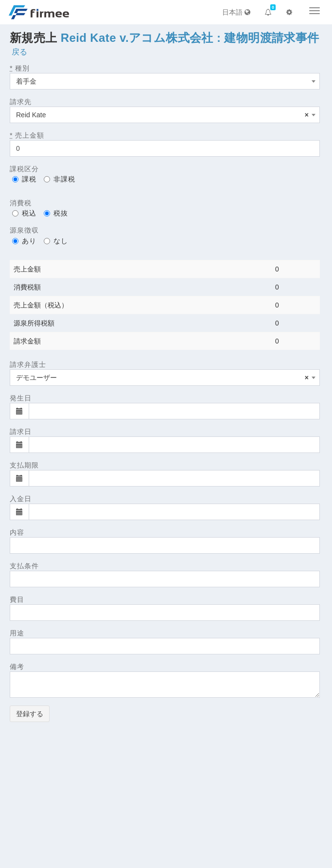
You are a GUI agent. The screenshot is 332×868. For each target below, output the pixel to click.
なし (56, 241)
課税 (24, 179)
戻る (20, 52)
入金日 (21, 499)
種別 (20, 68)
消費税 (21, 203)
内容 (17, 532)
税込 (24, 213)
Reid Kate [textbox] (162, 115)
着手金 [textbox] (26, 81)
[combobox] (165, 81)
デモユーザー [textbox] (162, 378)
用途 (17, 633)
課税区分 (24, 169)
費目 (17, 599)
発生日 (21, 398)
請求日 (21, 432)
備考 (17, 667)
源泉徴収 (24, 230)
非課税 (60, 179)
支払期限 (24, 465)
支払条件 (24, 566)
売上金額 (27, 135)
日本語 (236, 12)
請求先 (21, 102)
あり (24, 241)
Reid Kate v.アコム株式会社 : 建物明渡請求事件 (190, 38)
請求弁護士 (28, 364)
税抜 (56, 213)
